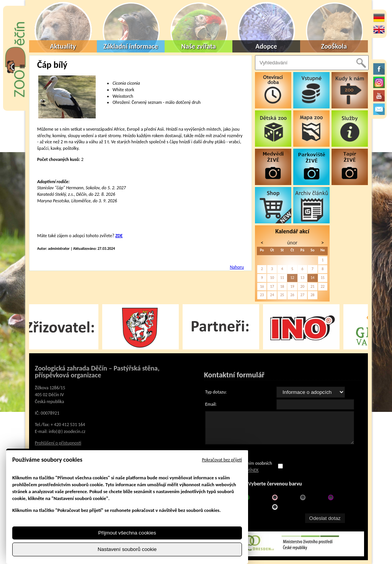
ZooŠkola (334, 46)
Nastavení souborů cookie (127, 549)
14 (312, 278)
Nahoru (237, 267)
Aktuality (63, 46)
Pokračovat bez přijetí (222, 460)
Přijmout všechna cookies (127, 533)
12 (292, 278)
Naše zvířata (198, 46)
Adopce (266, 46)
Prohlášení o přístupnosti (58, 443)
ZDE (119, 236)
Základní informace (131, 46)
